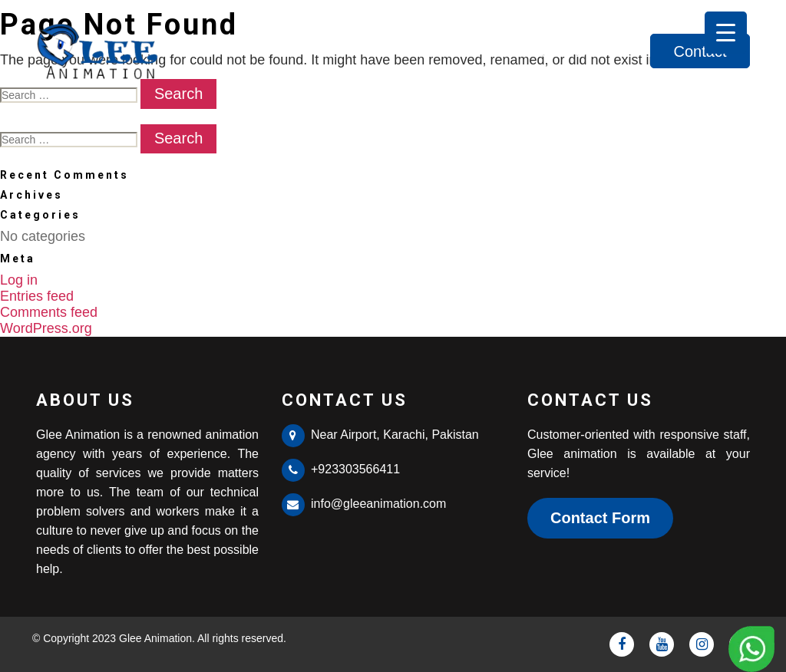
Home (454, 51)
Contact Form (600, 518)
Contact (700, 51)
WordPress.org (46, 328)
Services (605, 51)
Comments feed (49, 312)
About (525, 51)
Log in (19, 280)
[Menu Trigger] (726, 33)
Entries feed (37, 296)
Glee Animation (155, 638)
